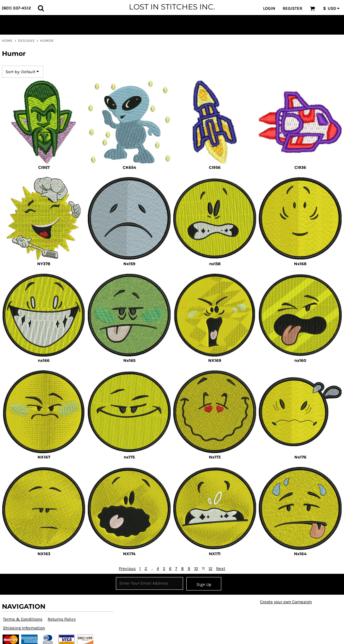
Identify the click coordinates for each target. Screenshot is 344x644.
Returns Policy (62, 619)
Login (269, 8)
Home (7, 41)
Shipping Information (24, 628)
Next (221, 568)
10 (196, 568)
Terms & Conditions (23, 619)
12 (211, 568)
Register (292, 8)
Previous (127, 568)
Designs (27, 41)
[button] (41, 8)
